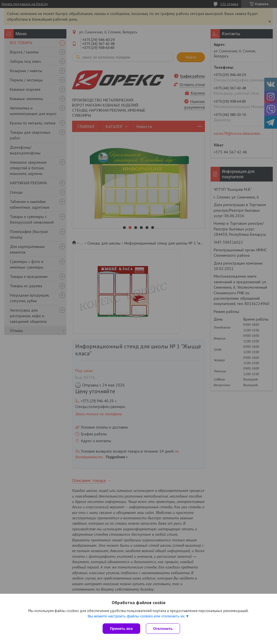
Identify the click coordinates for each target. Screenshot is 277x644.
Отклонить (163, 629)
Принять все (121, 629)
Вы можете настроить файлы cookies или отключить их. (137, 616)
